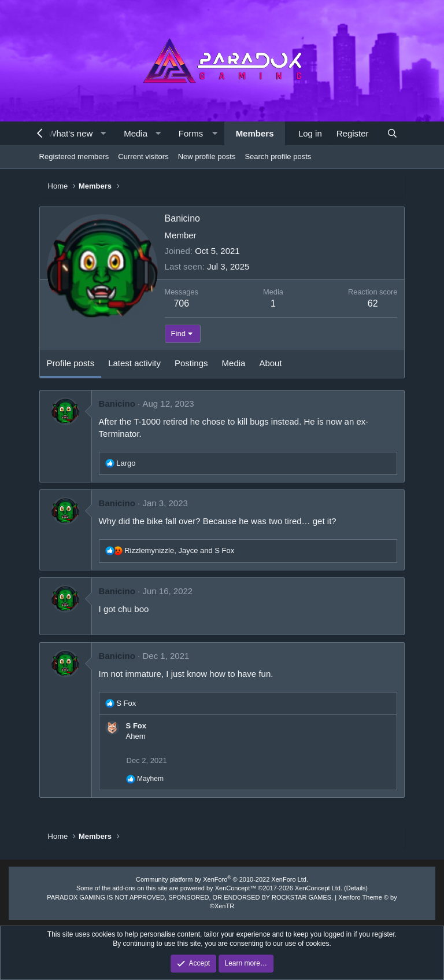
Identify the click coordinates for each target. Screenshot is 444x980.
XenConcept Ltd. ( (321, 888)
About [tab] (270, 363)
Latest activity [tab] (134, 363)
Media (136, 133)
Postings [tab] (191, 363)
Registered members (74, 156)
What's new (70, 133)
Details (356, 888)
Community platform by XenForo (222, 879)
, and (179, 550)
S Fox (136, 726)
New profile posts (207, 156)
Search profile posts (278, 156)
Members (255, 133)
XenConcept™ (236, 888)
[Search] (392, 133)
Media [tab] (234, 363)
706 (181, 303)
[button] (103, 133)
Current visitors (143, 156)
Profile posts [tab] (71, 363)
